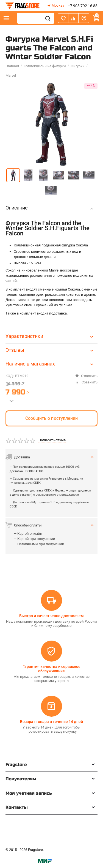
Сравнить (86, 382)
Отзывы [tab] (50, 350)
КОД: (10, 376)
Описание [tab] (50, 208)
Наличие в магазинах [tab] (50, 364)
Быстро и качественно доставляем (51, 616)
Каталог (7, 18)
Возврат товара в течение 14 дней (51, 722)
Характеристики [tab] (50, 336)
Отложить (86, 376)
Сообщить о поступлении (51, 418)
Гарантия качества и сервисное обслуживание (51, 669)
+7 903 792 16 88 (83, 6)
